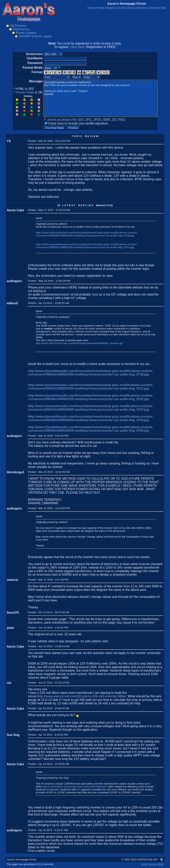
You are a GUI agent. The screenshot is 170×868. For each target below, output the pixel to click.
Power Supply (26, 33)
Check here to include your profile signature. (78, 123)
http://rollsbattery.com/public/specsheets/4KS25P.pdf (74, 787)
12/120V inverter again (35, 36)
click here (77, 47)
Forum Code (25, 92)
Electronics (21, 29)
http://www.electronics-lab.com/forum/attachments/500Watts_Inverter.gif (79, 343)
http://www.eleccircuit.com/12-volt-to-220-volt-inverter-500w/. (82, 696)
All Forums (18, 26)
